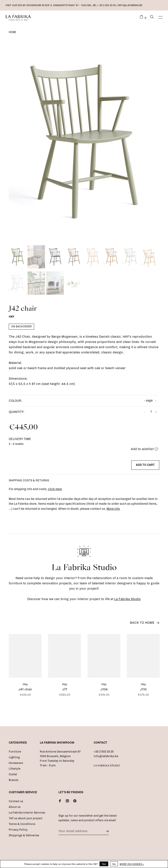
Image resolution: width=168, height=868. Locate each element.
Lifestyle (15, 769)
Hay (11, 317)
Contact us (16, 801)
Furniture (15, 752)
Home (12, 32)
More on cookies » (132, 864)
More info (113, 509)
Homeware (16, 763)
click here (55, 489)
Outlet (13, 774)
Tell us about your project (26, 818)
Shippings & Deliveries (24, 835)
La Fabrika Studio (127, 599)
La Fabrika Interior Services (27, 813)
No (114, 864)
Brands (14, 780)
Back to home (142, 623)
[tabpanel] (84, 141)
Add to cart (145, 465)
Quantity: (17, 412)
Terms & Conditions (22, 824)
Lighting (14, 757)
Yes (104, 864)
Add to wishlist (144, 449)
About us (15, 807)
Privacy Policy (18, 830)
